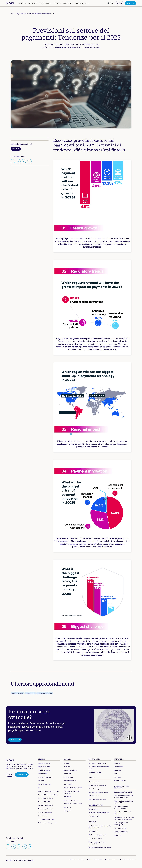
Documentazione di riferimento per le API (99, 768)
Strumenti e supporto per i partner (99, 792)
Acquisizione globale (44, 770)
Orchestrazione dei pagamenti (47, 823)
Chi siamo (117, 763)
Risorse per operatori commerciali (99, 813)
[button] (112, 3)
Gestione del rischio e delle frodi (48, 795)
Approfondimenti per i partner (98, 799)
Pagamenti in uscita (44, 767)
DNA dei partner (93, 796)
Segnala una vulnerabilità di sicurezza (100, 847)
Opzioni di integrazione (45, 812)
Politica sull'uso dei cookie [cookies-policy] (95, 860)
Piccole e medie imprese (71, 800)
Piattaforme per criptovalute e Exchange (72, 792)
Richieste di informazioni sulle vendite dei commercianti (100, 827)
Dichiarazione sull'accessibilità (123, 792)
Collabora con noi (94, 782)
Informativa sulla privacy (77, 860)
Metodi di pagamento (45, 784)
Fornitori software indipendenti (73, 788)
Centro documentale (95, 772)
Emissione (41, 781)
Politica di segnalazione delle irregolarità (121, 824)
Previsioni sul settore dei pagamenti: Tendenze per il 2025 (37, 14)
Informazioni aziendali (95, 838)
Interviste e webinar (120, 781)
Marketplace (67, 797)
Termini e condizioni (111, 860)
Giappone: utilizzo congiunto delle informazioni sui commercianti (124, 818)
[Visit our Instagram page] (19, 847)
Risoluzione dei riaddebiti (46, 798)
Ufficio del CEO (93, 831)
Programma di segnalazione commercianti (97, 843)
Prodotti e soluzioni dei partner (98, 785)
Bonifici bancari (43, 774)
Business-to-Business (70, 770)
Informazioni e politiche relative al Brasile (123, 813)
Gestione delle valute (44, 802)
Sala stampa (118, 777)
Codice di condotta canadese (97, 835)
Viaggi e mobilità (68, 784)
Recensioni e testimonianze (128, 860)
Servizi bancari (43, 816)
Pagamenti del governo (70, 781)
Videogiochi (67, 811)
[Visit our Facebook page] (8, 847)
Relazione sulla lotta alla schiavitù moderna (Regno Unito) (124, 797)
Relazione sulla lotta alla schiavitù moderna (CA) (124, 802)
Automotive (67, 767)
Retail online (67, 774)
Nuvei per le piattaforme (45, 809)
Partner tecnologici (94, 789)
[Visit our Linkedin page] (25, 847)
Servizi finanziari (68, 777)
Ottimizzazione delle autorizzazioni (49, 791)
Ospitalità (66, 763)
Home (12, 14)
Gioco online (67, 807)
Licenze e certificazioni (121, 832)
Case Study (117, 770)
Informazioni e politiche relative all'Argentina (121, 807)
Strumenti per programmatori (97, 763)
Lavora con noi (118, 767)
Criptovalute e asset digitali (46, 819)
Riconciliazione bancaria (45, 805)
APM (40, 788)
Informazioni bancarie (120, 828)
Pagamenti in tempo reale (46, 777)
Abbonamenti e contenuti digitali (73, 804)
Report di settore (94, 816)
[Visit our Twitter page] (14, 847)
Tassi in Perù (118, 835)
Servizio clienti (93, 809)
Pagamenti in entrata (44, 763)
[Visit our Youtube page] (30, 847)
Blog (17, 14)
